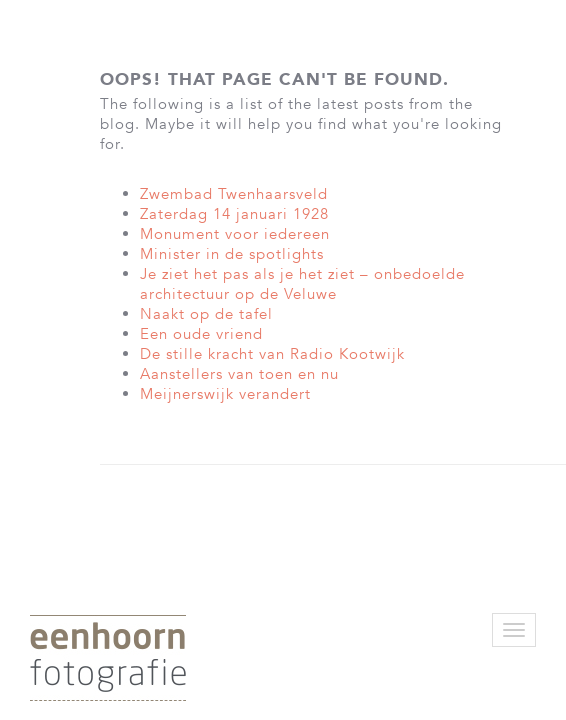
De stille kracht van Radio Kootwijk (272, 354)
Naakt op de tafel (206, 314)
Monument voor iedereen (235, 234)
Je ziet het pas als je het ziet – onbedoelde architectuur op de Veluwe (302, 284)
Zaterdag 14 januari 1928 (234, 214)
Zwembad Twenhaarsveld (234, 194)
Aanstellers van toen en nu (239, 374)
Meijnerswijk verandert (225, 394)
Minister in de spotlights (232, 254)
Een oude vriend (201, 334)
